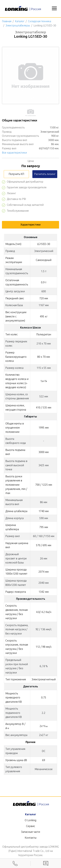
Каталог (20, 21)
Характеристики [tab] (30, 225)
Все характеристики (14, 153)
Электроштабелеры (18, 25)
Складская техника (40, 21)
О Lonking (30, 820)
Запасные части (31, 832)
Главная (7, 21)
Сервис (30, 826)
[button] (54, 9)
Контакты (31, 838)
